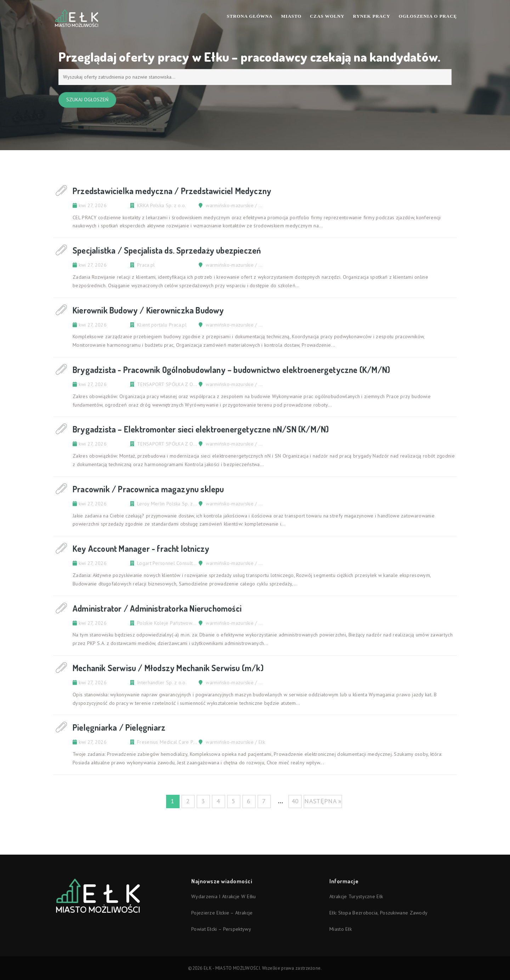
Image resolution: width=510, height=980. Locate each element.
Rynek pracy (372, 16)
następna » (323, 801)
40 (295, 801)
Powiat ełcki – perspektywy (221, 929)
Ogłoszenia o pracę (428, 16)
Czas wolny (327, 16)
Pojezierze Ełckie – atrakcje (222, 913)
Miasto (291, 16)
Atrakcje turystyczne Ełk (356, 896)
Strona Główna (250, 16)
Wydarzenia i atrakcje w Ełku (223, 896)
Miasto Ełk (341, 929)
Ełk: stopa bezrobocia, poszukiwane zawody (378, 913)
